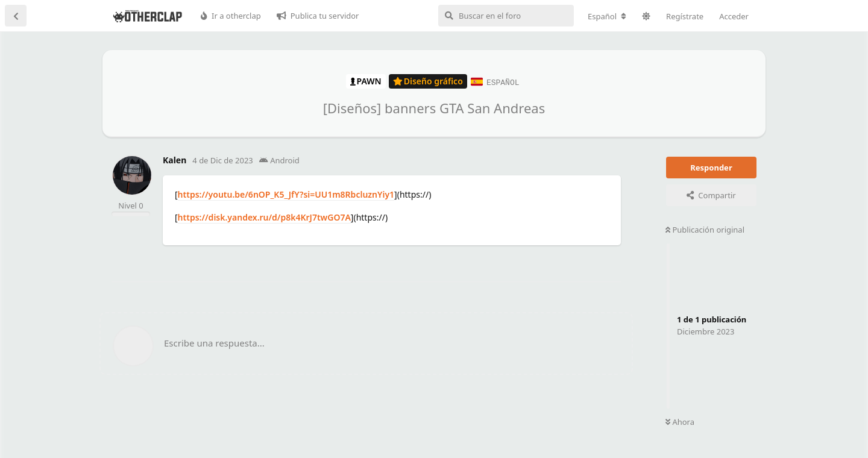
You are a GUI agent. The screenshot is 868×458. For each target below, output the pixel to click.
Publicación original (705, 229)
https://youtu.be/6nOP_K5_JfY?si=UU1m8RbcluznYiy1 (286, 194)
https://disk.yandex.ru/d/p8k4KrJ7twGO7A (264, 217)
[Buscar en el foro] (506, 16)
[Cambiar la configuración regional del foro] (607, 16)
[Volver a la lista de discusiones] (16, 16)
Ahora (680, 422)
